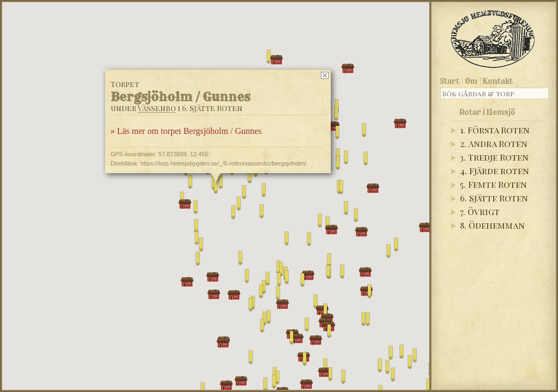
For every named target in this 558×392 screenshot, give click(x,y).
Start (450, 81)
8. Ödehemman (492, 225)
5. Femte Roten (493, 184)
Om (471, 81)
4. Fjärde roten (495, 171)
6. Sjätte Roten (494, 198)
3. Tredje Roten (494, 157)
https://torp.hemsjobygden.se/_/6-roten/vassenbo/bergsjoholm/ (224, 163)
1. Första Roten (495, 130)
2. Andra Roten (494, 143)
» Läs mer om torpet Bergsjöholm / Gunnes (186, 131)
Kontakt (498, 81)
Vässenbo (157, 108)
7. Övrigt (480, 212)
